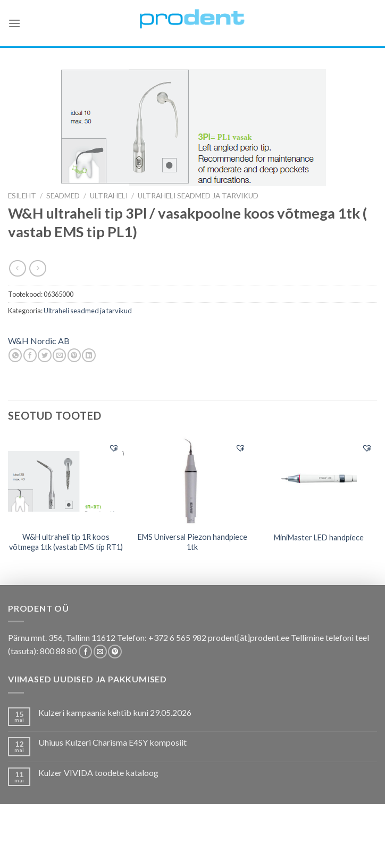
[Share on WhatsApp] (15, 355)
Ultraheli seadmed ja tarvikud (198, 196)
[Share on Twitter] (44, 355)
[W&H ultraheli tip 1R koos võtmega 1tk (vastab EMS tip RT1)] (66, 480)
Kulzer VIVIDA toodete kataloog (98, 773)
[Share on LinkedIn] (89, 355)
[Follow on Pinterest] (115, 652)
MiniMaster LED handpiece (319, 537)
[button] (114, 448)
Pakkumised (80, 842)
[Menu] (14, 23)
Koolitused (190, 842)
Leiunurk (221, 850)
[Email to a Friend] (59, 355)
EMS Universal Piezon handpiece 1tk (192, 542)
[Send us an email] (100, 652)
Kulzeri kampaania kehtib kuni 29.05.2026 (115, 712)
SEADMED (63, 196)
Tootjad (307, 842)
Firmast (343, 842)
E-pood (39, 842)
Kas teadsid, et (135, 842)
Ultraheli (109, 196)
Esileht (22, 196)
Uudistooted (174, 850)
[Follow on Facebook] (85, 652)
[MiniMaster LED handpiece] (319, 481)
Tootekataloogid (252, 842)
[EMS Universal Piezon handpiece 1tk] (192, 481)
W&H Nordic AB (39, 341)
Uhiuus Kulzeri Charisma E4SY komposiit (112, 742)
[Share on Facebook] (30, 355)
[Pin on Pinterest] (74, 355)
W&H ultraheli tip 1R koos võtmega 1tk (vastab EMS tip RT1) (66, 542)
